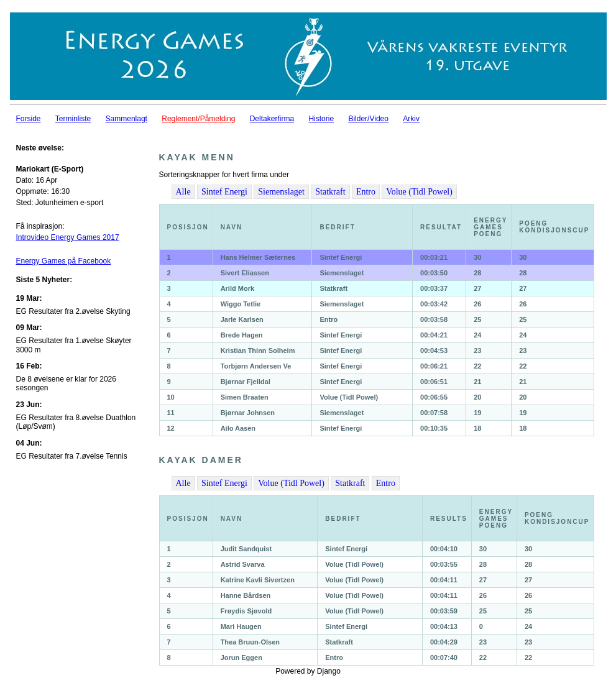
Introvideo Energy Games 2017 (68, 237)
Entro (366, 192)
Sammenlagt (126, 119)
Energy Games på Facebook (64, 261)
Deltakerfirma (272, 119)
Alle (183, 192)
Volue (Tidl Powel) (419, 192)
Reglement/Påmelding (198, 119)
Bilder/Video (368, 119)
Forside (29, 119)
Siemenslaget (281, 192)
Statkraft (330, 192)
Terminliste (73, 119)
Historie (321, 119)
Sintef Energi (224, 192)
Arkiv (411, 119)
